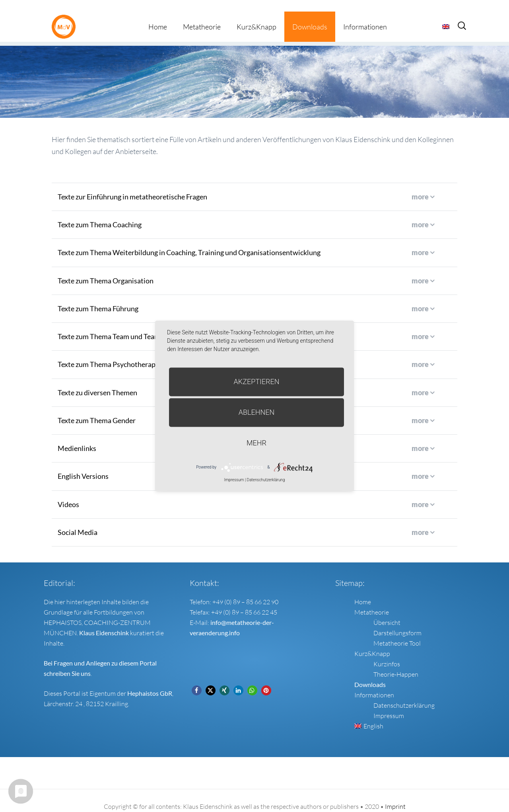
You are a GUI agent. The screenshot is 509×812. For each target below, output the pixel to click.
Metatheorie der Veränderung (66, 15)
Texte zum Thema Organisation (106, 269)
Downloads (310, 15)
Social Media (78, 521)
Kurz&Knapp (256, 15)
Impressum (389, 704)
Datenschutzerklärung (404, 694)
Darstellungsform (397, 621)
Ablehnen (257, 412)
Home (158, 15)
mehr (256, 443)
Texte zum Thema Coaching (100, 213)
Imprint (395, 795)
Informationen (365, 15)
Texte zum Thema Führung (98, 297)
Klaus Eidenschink (104, 621)
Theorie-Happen (396, 663)
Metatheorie (202, 15)
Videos (68, 492)
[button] (197, 679)
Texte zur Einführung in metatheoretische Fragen (132, 185)
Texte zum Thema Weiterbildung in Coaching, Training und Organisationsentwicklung (189, 241)
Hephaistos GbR (150, 682)
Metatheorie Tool (397, 632)
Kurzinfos (387, 652)
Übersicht (387, 611)
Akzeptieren (257, 382)
